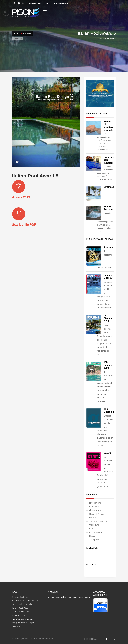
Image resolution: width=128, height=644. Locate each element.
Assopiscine (111, 247)
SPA (91, 529)
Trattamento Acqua (98, 521)
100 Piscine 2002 (108, 365)
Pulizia (93, 518)
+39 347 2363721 (45, 4)
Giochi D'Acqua (97, 514)
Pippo (32, 622)
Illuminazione (96, 510)
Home (17, 34)
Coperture (94, 525)
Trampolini (94, 540)
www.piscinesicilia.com (80, 597)
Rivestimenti (95, 503)
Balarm (108, 453)
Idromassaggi (96, 532)
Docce (92, 536)
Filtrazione (94, 507)
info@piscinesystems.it (23, 619)
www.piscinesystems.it (59, 597)
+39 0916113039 (61, 4)
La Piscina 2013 (108, 318)
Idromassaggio (112, 187)
